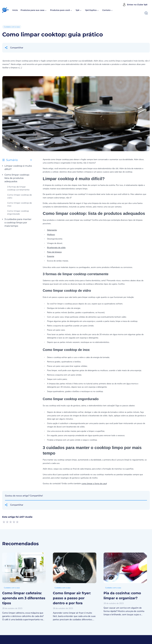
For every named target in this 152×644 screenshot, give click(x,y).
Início (15, 10)
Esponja (50, 256)
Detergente (52, 230)
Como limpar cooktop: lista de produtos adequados (17, 178)
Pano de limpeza (54, 252)
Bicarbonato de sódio (56, 248)
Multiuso (51, 235)
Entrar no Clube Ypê (135, 5)
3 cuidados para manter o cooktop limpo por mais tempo (18, 223)
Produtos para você (60, 10)
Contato (106, 10)
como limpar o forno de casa (94, 484)
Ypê (79, 10)
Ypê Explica (91, 10)
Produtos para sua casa (33, 10)
